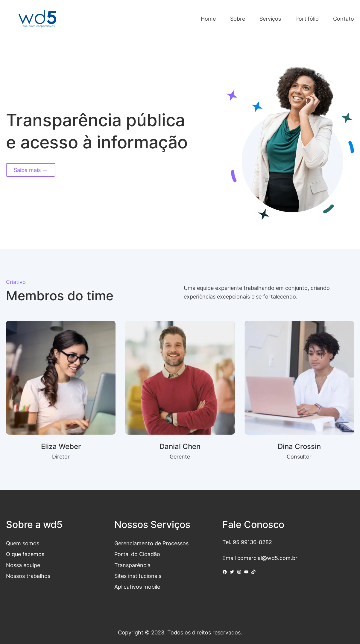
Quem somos (23, 543)
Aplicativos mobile (137, 587)
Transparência (132, 565)
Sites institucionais (138, 576)
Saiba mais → (31, 170)
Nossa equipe (23, 565)
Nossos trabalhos (28, 576)
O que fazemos (25, 554)
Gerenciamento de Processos (151, 543)
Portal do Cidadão (137, 554)
